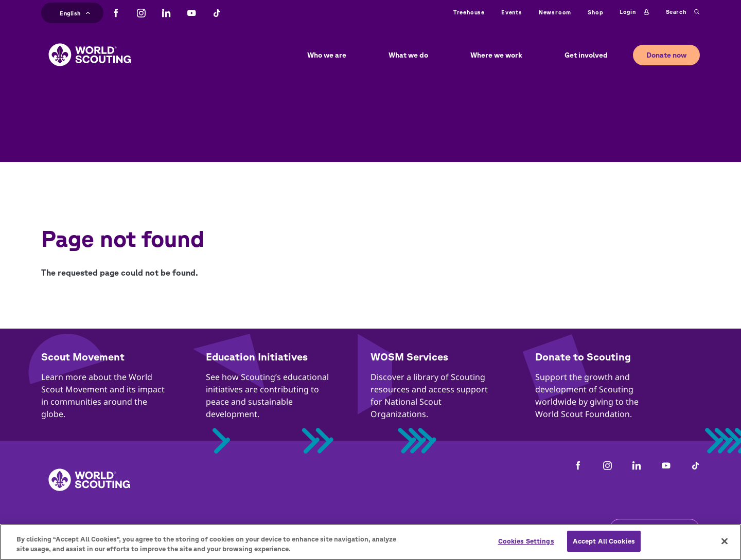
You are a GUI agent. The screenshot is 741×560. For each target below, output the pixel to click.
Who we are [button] (327, 55)
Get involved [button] (586, 55)
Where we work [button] (496, 55)
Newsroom (555, 12)
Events (512, 12)
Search (683, 12)
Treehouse (469, 12)
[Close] (725, 547)
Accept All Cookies (604, 546)
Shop (595, 12)
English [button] (75, 12)
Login (634, 12)
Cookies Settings (526, 546)
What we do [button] (408, 55)
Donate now (666, 55)
